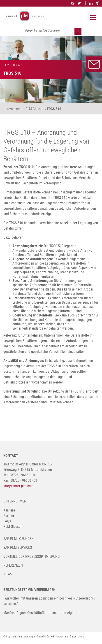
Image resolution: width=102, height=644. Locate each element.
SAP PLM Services (18, 548)
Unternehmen (15, 501)
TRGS (11, 132)
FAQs (7, 521)
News (8, 574)
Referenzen (13, 565)
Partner (9, 516)
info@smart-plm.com (18, 486)
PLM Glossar (13, 527)
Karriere (9, 510)
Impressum (62, 637)
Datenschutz (77, 637)
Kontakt (94, 64)
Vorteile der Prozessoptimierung (31, 557)
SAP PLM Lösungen (19, 539)
